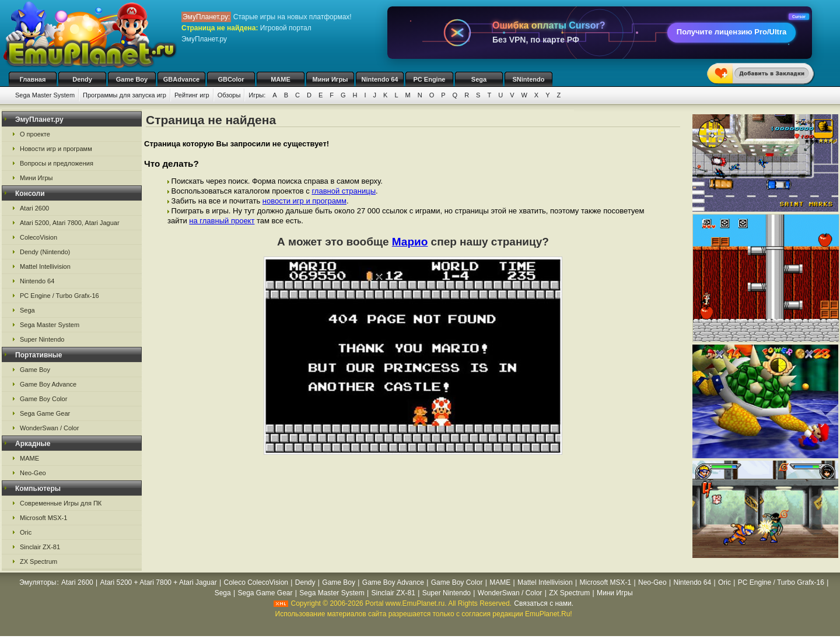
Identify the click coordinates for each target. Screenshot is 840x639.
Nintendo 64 (380, 79)
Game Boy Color (43, 399)
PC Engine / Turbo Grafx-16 (60, 296)
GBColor (231, 79)
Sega (479, 79)
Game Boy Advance (48, 384)
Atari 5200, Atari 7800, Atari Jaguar (70, 223)
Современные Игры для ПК (61, 503)
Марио (410, 242)
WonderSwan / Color (49, 428)
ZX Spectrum (38, 561)
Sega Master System (45, 95)
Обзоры (229, 95)
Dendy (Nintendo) (45, 252)
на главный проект (222, 221)
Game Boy (132, 79)
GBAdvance (181, 79)
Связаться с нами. (544, 603)
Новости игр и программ (56, 149)
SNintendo (529, 79)
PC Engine (429, 79)
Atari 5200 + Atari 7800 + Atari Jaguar (159, 582)
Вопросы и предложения (57, 163)
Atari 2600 (34, 208)
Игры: (257, 95)
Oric (26, 532)
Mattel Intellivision (45, 266)
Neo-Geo (33, 473)
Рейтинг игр (192, 95)
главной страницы (344, 191)
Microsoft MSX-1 (43, 518)
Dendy (82, 79)
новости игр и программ (304, 201)
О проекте (35, 134)
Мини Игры (330, 79)
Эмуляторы (38, 582)
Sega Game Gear (45, 413)
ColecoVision (38, 237)
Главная (33, 79)
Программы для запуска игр (125, 95)
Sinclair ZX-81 (40, 547)
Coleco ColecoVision (256, 582)
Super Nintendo (42, 339)
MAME (281, 79)
